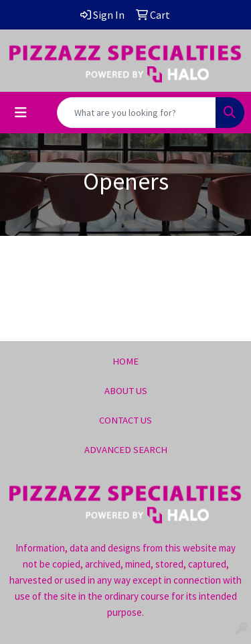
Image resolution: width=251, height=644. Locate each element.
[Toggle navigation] (21, 113)
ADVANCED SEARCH (126, 450)
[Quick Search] (137, 113)
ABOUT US (126, 391)
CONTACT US (125, 420)
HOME (125, 361)
